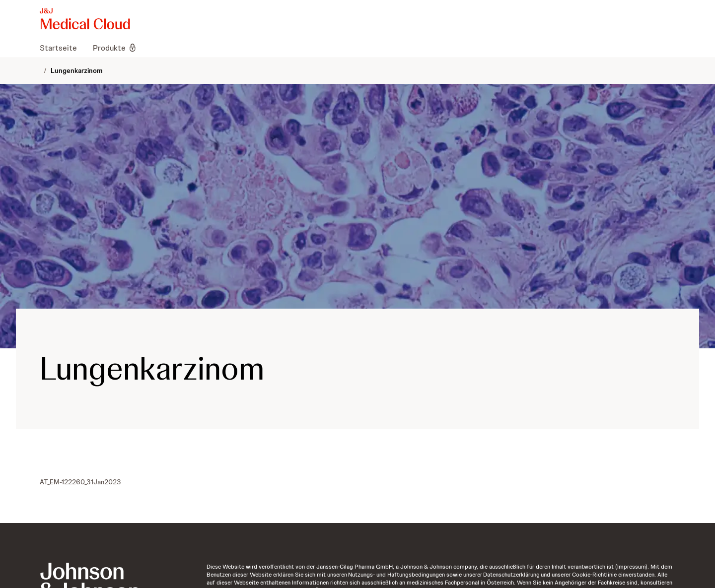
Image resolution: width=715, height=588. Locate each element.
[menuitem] (62, 48)
